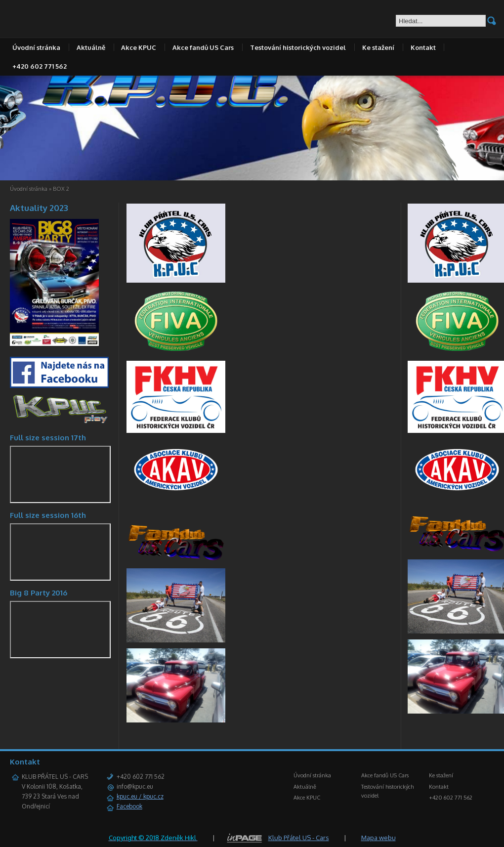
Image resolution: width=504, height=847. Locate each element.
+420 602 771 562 (40, 66)
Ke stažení (378, 47)
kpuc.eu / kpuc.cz (140, 796)
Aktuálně (91, 47)
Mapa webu (378, 838)
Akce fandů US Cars (203, 47)
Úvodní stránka (36, 47)
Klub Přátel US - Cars (299, 838)
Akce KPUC (139, 47)
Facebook (129, 806)
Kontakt (423, 47)
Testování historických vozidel (298, 47)
